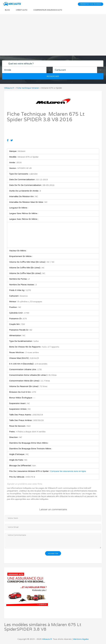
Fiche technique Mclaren (28, 88)
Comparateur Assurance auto (48, 10)
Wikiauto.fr (9, 88)
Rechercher (53, 76)
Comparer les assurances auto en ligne (68, 471)
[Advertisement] (53, 35)
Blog (7, 10)
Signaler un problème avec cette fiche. (25, 484)
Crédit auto (22, 10)
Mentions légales (81, 639)
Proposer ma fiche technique (91, 4)
